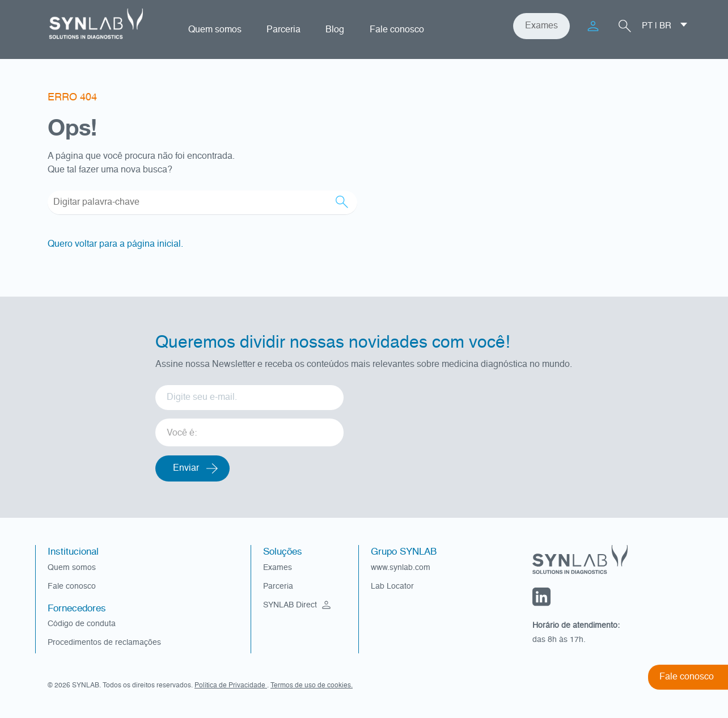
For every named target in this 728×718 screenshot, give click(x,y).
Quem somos (215, 30)
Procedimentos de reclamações (104, 643)
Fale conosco (397, 30)
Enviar (186, 468)
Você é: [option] (182, 433)
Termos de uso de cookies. (312, 686)
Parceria (283, 30)
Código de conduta (82, 624)
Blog (335, 30)
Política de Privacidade (231, 686)
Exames (541, 26)
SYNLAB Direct (298, 605)
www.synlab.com (401, 568)
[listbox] (249, 428)
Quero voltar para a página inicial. (115, 244)
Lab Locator (392, 586)
